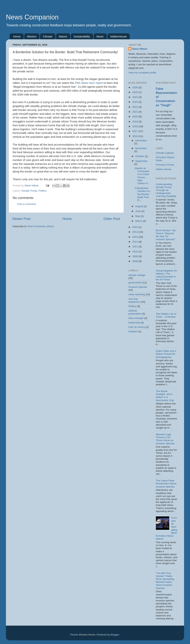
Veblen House (164, 169)
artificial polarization (135, 312)
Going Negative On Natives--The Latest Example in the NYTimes (167, 275)
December (141, 140)
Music (100, 36)
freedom (133, 331)
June (138, 211)
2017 (135, 131)
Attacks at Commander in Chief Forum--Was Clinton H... (142, 176)
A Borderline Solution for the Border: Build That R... (142, 194)
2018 (135, 126)
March (139, 221)
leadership (134, 323)
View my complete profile (142, 73)
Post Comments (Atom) (41, 226)
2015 (135, 227)
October (140, 156)
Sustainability (82, 36)
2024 (135, 97)
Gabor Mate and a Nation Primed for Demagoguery (166, 354)
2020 (135, 117)
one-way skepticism (134, 300)
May (138, 216)
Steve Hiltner (140, 49)
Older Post (112, 219)
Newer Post (22, 219)
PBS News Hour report (89, 83)
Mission (32, 36)
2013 (135, 237)
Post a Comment (27, 204)
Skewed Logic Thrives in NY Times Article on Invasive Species (165, 439)
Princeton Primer (165, 165)
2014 (135, 232)
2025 (135, 92)
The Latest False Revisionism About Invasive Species (166, 484)
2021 (135, 112)
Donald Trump (29, 191)
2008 (135, 261)
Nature (63, 36)
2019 (135, 122)
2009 (135, 256)
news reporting (137, 294)
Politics (43, 191)
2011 (135, 247)
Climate (48, 36)
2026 (135, 87)
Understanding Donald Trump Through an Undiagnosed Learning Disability (166, 190)
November (141, 148)
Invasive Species (138, 287)
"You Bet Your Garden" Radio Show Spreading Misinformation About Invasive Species (165, 581)
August (140, 206)
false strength (136, 318)
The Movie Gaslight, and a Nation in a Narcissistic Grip (165, 396)
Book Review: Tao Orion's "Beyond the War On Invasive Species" (166, 235)
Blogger (115, 635)
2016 (135, 136)
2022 (135, 107)
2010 (135, 252)
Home (17, 36)
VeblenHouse (118, 36)
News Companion (32, 17)
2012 (135, 242)
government (135, 283)
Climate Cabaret (165, 153)
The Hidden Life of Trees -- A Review (166, 315)
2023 (135, 102)
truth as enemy (137, 327)
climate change (137, 275)
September (141, 161)
